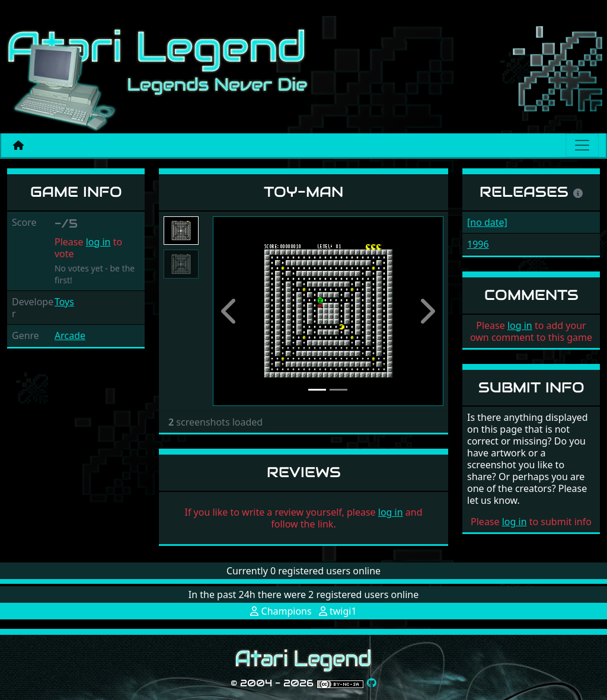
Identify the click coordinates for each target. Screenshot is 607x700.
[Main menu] (582, 145)
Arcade (70, 335)
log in (98, 242)
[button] (230, 311)
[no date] (487, 222)
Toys (64, 302)
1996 (478, 244)
